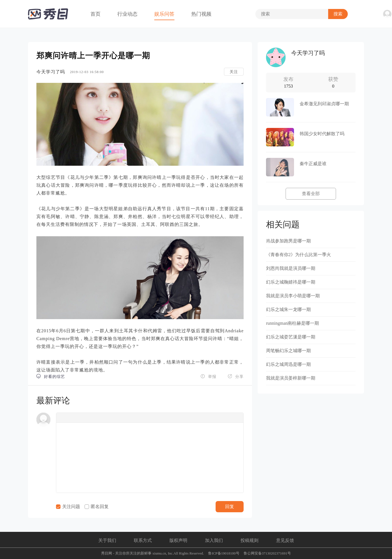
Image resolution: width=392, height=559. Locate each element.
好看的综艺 (51, 376)
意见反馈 (285, 540)
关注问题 (68, 507)
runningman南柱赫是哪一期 (292, 323)
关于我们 (107, 540)
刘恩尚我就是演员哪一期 (291, 268)
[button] (62, 418)
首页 (95, 14)
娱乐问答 (164, 14)
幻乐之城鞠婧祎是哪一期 (291, 282)
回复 (230, 507)
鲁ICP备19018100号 (224, 553)
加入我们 (214, 540)
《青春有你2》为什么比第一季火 (298, 255)
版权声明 (178, 540)
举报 (208, 376)
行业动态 (127, 14)
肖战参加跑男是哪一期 (288, 241)
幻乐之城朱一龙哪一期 (288, 309)
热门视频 (201, 14)
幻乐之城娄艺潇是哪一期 (291, 337)
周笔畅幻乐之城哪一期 (288, 351)
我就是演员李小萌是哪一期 (293, 296)
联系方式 (143, 540)
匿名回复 (97, 507)
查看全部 (311, 194)
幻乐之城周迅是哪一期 (288, 364)
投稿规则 (249, 540)
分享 (236, 376)
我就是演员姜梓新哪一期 (291, 378)
